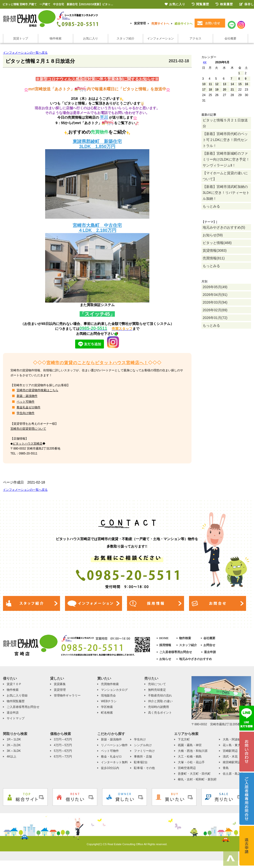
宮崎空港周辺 (187, 768)
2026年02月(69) (215, 310)
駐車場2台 (141, 762)
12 (217, 84)
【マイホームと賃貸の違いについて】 (225, 176)
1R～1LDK (14, 739)
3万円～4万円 (63, 739)
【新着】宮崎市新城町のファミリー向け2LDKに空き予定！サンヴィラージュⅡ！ (226, 159)
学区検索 (107, 707)
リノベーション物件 (114, 745)
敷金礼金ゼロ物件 (29, 407)
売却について (157, 684)
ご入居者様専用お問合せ (176, 652)
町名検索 (107, 713)
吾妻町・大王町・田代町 (194, 774)
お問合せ (209, 645)
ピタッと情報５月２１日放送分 (225, 123)
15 (240, 84)
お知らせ (165, 659)
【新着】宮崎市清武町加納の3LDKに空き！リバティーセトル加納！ (226, 193)
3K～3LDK (14, 751)
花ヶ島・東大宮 (233, 745)
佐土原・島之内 (233, 774)
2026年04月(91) (215, 295)
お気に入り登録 (17, 695)
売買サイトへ (160, 24)
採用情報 (165, 645)
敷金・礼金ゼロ (111, 757)
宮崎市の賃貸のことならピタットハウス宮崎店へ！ (97, 363)
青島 (226, 768)
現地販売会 (108, 695)
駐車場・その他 (144, 768)
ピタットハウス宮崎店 (28, 444)
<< (205, 62)
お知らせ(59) (213, 235)
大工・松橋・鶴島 (190, 757)
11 (210, 84)
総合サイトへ (184, 24)
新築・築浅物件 (27, 396)
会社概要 (230, 38)
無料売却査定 (157, 690)
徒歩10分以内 (110, 768)
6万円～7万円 (63, 757)
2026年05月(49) (215, 287)
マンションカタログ (114, 690)
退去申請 (210, 652)
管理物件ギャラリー (67, 695)
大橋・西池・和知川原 (193, 751)
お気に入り (91, 38)
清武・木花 (230, 757)
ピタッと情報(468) (217, 243)
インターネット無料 (114, 762)
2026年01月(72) (215, 318)
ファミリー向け (144, 751)
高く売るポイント (160, 713)
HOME (164, 638)
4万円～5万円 (63, 745)
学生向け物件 (26, 413)
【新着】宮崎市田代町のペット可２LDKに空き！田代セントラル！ (225, 140)
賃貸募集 (60, 684)
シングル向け (143, 745)
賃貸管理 (140, 23)
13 (224, 84)
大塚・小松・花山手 (191, 762)
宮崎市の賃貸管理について (28, 429)
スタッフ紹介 (126, 38)
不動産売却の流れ (160, 695)
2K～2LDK (14, 745)
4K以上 (12, 757)
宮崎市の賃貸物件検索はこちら (37, 390)
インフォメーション (160, 38)
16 (246, 84)
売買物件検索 (110, 684)
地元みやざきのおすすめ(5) (224, 227)
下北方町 (184, 739)
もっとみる (211, 206)
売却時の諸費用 (159, 707)
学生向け (140, 739)
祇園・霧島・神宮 (190, 745)
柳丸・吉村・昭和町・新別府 (197, 779)
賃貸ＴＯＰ (14, 684)
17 (204, 90)
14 (232, 84)
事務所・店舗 (143, 757)
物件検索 (56, 38)
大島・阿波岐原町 (235, 739)
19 (217, 90)
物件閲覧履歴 (16, 701)
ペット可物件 (26, 402)
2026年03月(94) (215, 302)
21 (232, 90)
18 (210, 90)
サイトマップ (16, 718)
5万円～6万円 (63, 751)
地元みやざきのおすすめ (195, 659)
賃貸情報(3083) (215, 250)
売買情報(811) (214, 258)
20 (224, 90)
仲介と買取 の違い (160, 701)
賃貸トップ (21, 38)
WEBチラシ (109, 701)
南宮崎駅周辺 (232, 762)
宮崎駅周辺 (230, 751)
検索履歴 (224, 4)
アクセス (195, 38)
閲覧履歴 (200, 4)
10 (204, 84)
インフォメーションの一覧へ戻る (25, 53)
